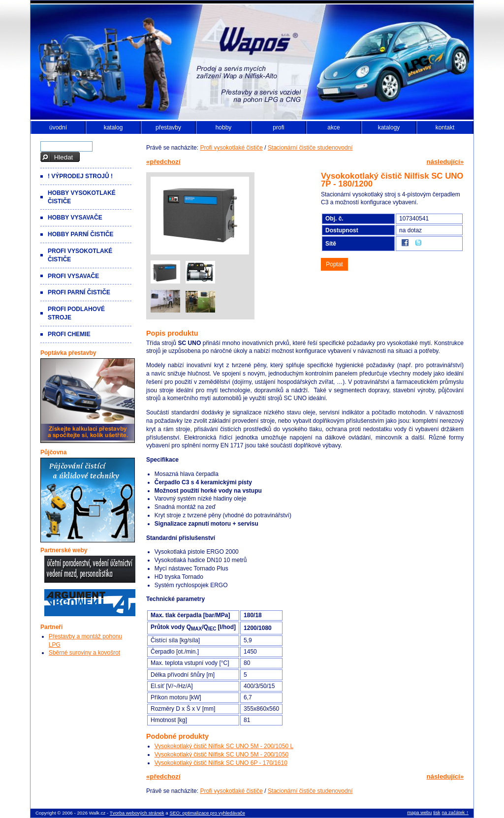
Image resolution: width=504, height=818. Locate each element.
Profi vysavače (73, 276)
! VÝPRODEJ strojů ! (80, 176)
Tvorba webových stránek (137, 813)
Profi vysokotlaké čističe (231, 148)
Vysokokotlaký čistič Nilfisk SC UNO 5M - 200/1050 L (224, 746)
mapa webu (419, 812)
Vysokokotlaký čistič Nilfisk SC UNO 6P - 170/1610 (221, 763)
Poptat (334, 264)
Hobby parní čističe (81, 234)
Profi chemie (69, 334)
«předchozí (163, 162)
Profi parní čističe (79, 292)
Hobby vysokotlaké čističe (82, 197)
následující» (445, 162)
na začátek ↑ (455, 812)
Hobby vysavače (75, 218)
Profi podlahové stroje (76, 313)
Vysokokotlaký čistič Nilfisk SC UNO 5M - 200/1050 (221, 755)
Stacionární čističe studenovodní (310, 148)
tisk (437, 812)
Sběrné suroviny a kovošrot (84, 653)
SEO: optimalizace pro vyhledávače (207, 813)
